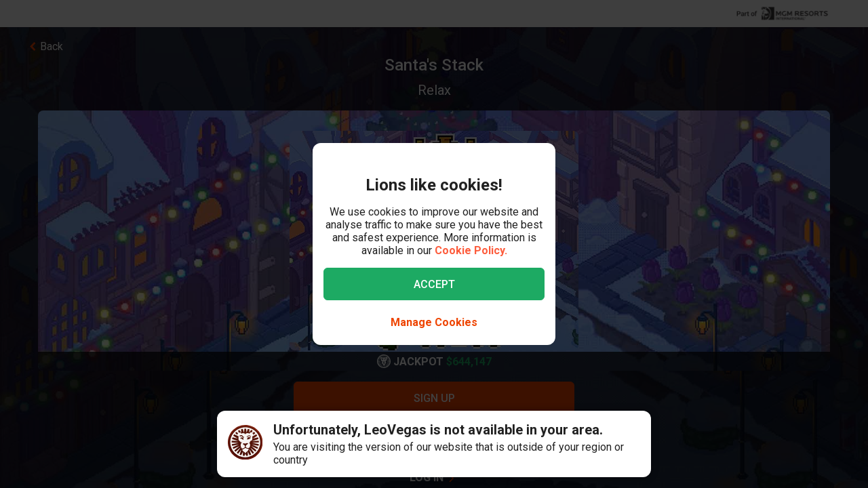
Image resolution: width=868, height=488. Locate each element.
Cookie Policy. (471, 250)
